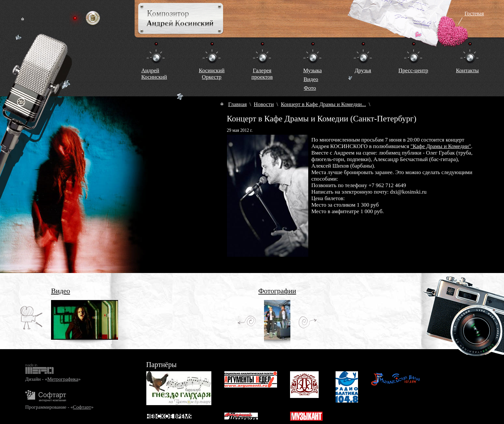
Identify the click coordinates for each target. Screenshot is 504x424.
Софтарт (82, 407)
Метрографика (63, 379)
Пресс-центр (413, 70)
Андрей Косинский (154, 74)
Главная (238, 104)
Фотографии (277, 291)
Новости (264, 104)
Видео (311, 79)
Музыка (313, 70)
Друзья (363, 70)
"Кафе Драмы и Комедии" (441, 146)
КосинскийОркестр (212, 74)
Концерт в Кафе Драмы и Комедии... (324, 104)
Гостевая (474, 14)
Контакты (467, 70)
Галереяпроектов (262, 74)
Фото (310, 88)
